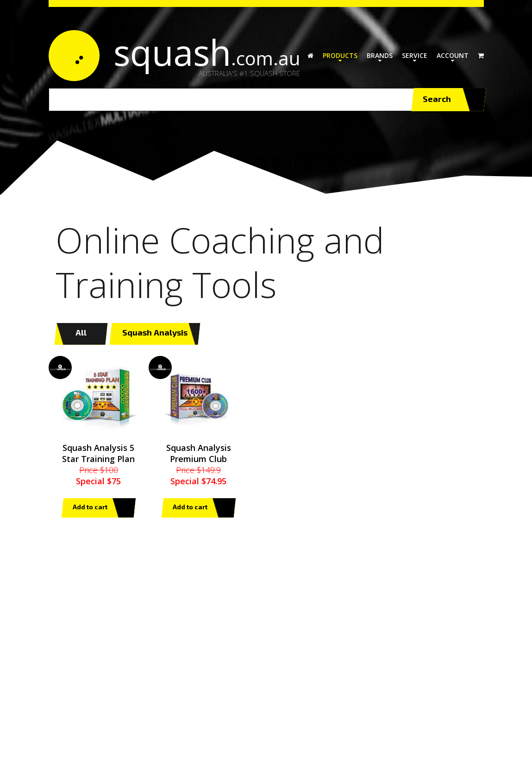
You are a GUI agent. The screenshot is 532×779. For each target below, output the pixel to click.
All (81, 332)
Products (340, 55)
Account (453, 55)
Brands (380, 55)
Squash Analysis (155, 332)
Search (448, 100)
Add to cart (98, 508)
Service (415, 55)
